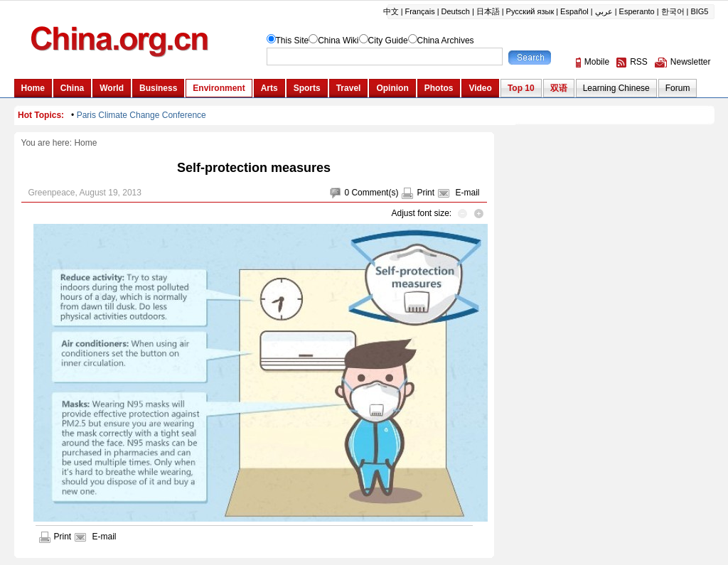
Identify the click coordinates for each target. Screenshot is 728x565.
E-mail (467, 193)
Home (85, 143)
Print (425, 193)
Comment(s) (375, 193)
